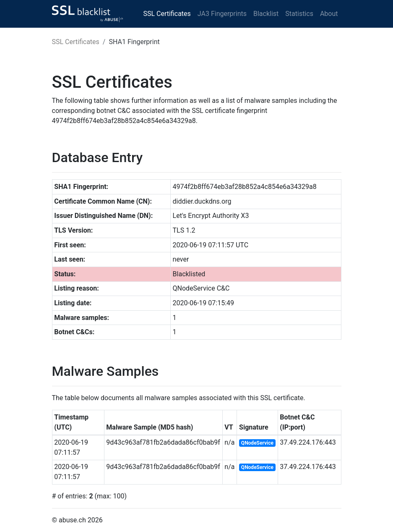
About (329, 14)
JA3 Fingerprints (222, 14)
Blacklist (266, 14)
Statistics (299, 14)
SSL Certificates (167, 14)
